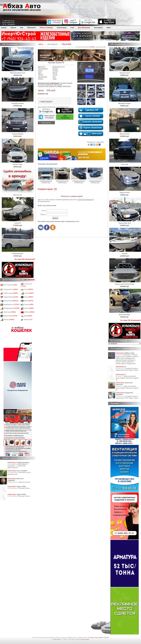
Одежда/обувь (11, 297)
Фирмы (28, 320)
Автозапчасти (11, 289)
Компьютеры (10, 316)
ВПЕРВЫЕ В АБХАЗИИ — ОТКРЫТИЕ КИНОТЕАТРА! (17, 466)
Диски (29, 301)
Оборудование (11, 308)
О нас (72, 28)
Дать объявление (84, 28)
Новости (13, 28)
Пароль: (43, 214)
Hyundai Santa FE (46, 175)
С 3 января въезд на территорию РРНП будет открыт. (127, 369)
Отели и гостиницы (46, 28)
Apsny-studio (85, 639)
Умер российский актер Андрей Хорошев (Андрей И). (127, 378)
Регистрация (98, 28)
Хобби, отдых (11, 293)
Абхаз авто (57, 639)
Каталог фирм (62, 28)
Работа (29, 308)
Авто (22, 28)
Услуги (29, 293)
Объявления (31, 28)
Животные (10, 312)
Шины (29, 297)
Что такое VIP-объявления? (25, 259)
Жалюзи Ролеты (24, 488)
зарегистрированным (85, 200)
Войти (109, 28)
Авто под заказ (10, 285)
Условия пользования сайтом (98, 637)
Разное (9, 320)
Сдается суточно (24, 482)
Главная (4, 28)
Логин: (44, 211)
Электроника (11, 301)
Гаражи (29, 305)
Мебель (29, 312)
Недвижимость (12, 305)
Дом (28, 316)
